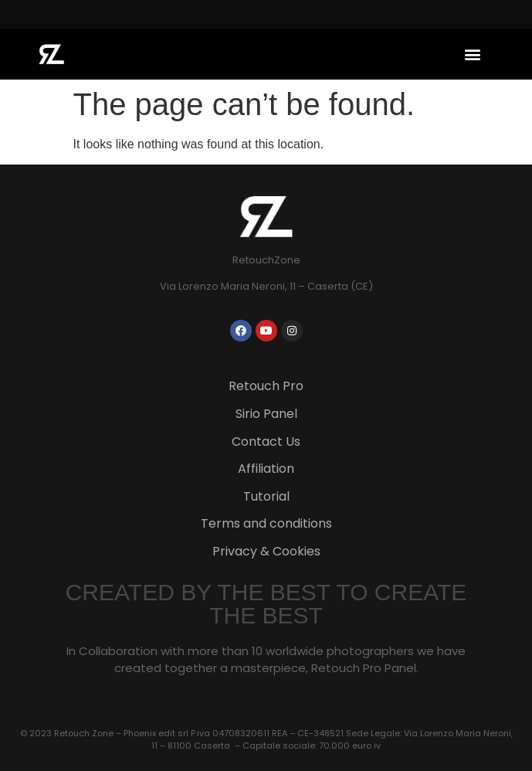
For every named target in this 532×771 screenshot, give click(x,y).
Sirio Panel (266, 414)
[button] (472, 54)
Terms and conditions (266, 523)
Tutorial (266, 496)
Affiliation (266, 469)
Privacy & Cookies (266, 551)
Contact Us (266, 442)
